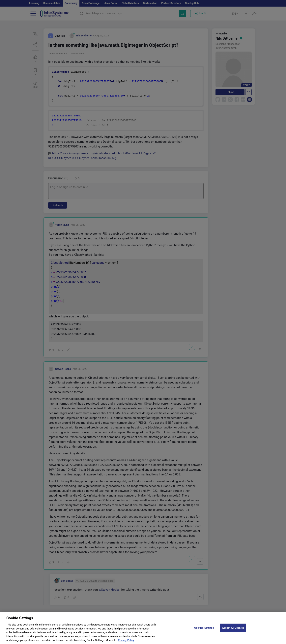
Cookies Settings (204, 631)
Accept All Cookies (233, 631)
